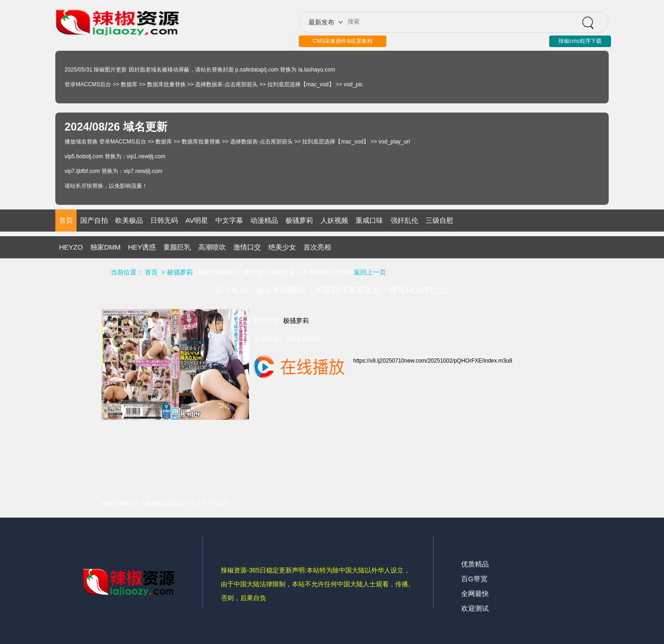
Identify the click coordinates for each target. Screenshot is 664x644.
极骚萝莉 (299, 220)
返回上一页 (370, 272)
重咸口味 (369, 220)
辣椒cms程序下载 (580, 41)
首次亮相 (317, 247)
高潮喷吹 (212, 247)
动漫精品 (264, 220)
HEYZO (71, 247)
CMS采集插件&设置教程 (343, 41)
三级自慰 (439, 220)
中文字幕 (229, 220)
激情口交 (247, 247)
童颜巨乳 (177, 247)
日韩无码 (164, 220)
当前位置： (127, 272)
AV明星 (197, 220)
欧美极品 (129, 220)
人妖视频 (334, 220)
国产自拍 (94, 220)
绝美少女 (282, 247)
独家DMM (106, 247)
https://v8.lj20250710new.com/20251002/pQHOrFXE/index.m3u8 (433, 361)
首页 (66, 220)
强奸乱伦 (404, 220)
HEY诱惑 (142, 247)
